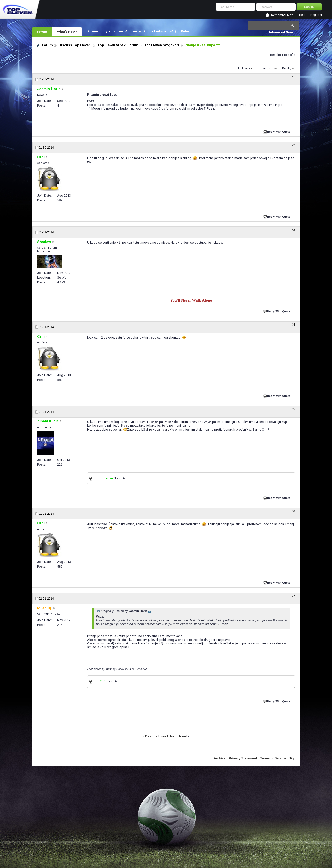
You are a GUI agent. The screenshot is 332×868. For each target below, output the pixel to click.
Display (287, 68)
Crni (102, 682)
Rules (185, 31)
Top (292, 758)
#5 (293, 409)
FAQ (173, 31)
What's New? (67, 32)
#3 (293, 230)
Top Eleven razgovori (162, 45)
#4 (293, 325)
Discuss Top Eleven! (75, 45)
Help (302, 15)
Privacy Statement (243, 758)
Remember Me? (282, 15)
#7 (293, 596)
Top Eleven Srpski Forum (118, 45)
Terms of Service (273, 758)
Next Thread (179, 736)
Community (98, 31)
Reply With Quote (277, 131)
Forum (42, 32)
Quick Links (154, 31)
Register (316, 15)
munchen (106, 478)
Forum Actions (126, 31)
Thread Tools (266, 68)
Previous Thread (156, 736)
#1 (293, 77)
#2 (293, 145)
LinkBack (244, 68)
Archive (220, 758)
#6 (293, 511)
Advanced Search (283, 32)
